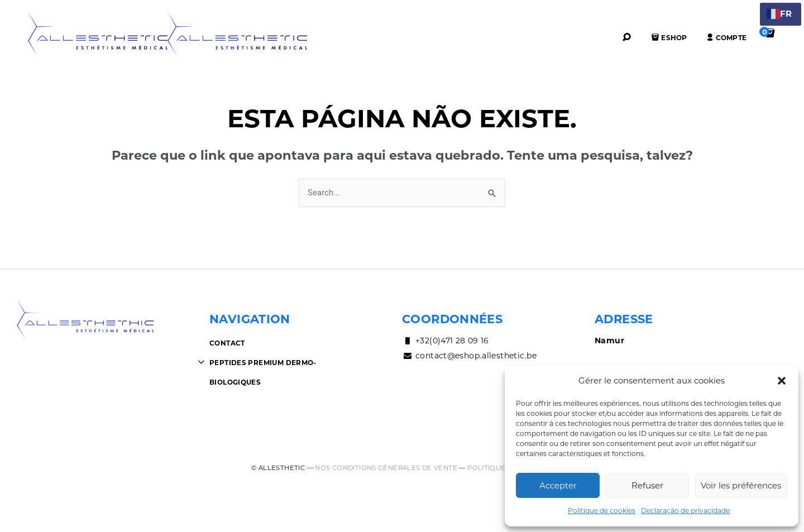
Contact (227, 343)
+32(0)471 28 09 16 (446, 341)
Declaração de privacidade (685, 511)
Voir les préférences (741, 485)
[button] (782, 381)
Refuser (647, 485)
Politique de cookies (602, 511)
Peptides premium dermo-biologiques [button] (263, 372)
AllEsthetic (98, 33)
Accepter (558, 485)
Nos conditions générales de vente (386, 468)
